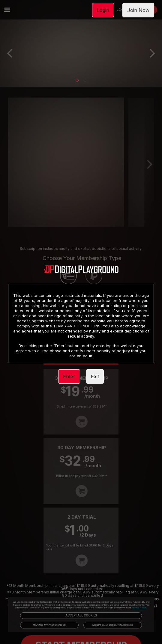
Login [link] (103, 10)
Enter (69, 376)
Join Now (138, 10)
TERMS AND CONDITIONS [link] (77, 326)
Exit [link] (95, 376)
